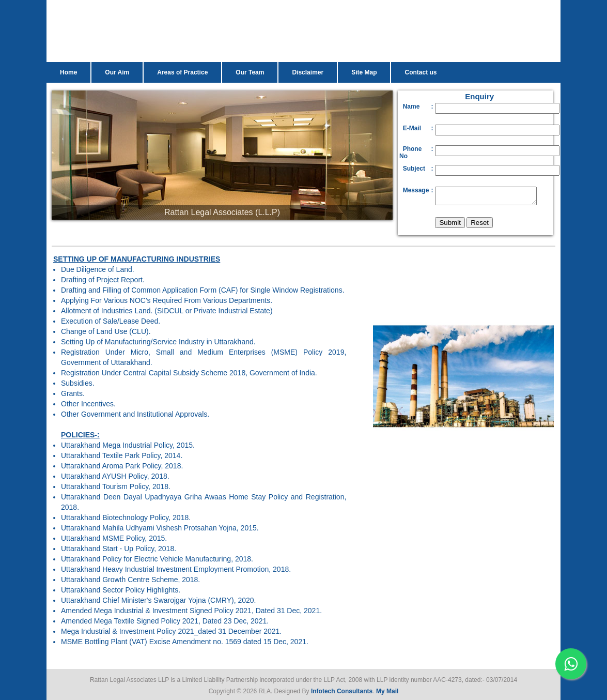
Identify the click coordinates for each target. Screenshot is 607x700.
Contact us (421, 72)
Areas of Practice (182, 72)
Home (68, 72)
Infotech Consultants (342, 691)
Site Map (364, 72)
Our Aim (117, 72)
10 (306, 236)
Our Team (250, 72)
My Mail (387, 691)
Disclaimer (308, 72)
